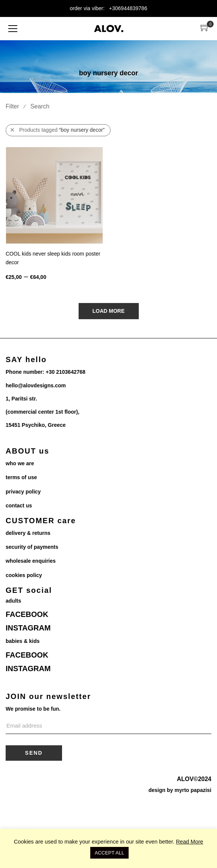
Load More (109, 311)
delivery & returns (28, 533)
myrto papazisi (193, 790)
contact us (19, 506)
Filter (12, 106)
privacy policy (23, 492)
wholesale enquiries (31, 561)
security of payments (32, 547)
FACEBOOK (27, 614)
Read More (190, 842)
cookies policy (24, 575)
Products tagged (58, 130)
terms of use (21, 477)
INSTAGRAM (28, 628)
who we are (20, 463)
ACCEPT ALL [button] (110, 853)
